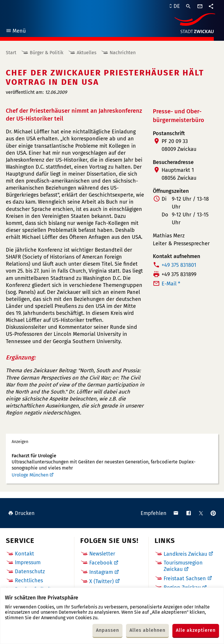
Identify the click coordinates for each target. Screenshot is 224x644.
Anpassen (107, 630)
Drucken (21, 513)
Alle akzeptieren (196, 630)
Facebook (101, 563)
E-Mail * (171, 284)
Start (11, 53)
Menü (16, 32)
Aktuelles (86, 53)
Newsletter (102, 554)
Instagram (101, 572)
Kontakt (24, 554)
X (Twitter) (101, 581)
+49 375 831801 (179, 265)
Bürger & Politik (47, 53)
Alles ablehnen (147, 630)
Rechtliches (29, 581)
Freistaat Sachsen (185, 578)
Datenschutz (30, 571)
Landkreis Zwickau (185, 554)
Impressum (28, 562)
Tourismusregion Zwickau (183, 566)
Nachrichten (123, 53)
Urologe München (30, 475)
